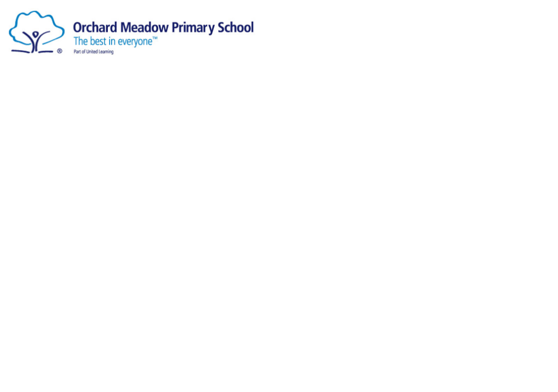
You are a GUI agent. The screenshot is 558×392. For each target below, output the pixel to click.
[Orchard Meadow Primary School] (132, 31)
